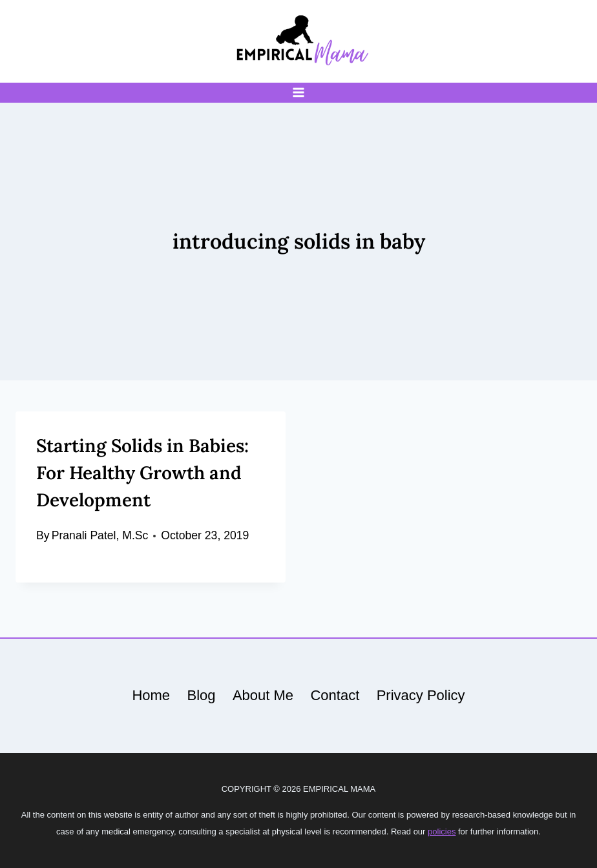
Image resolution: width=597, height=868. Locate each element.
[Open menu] (299, 93)
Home (151, 695)
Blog (201, 695)
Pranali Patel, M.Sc (100, 535)
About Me (263, 695)
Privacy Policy (421, 695)
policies (442, 832)
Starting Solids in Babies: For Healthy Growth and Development (142, 473)
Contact (335, 695)
